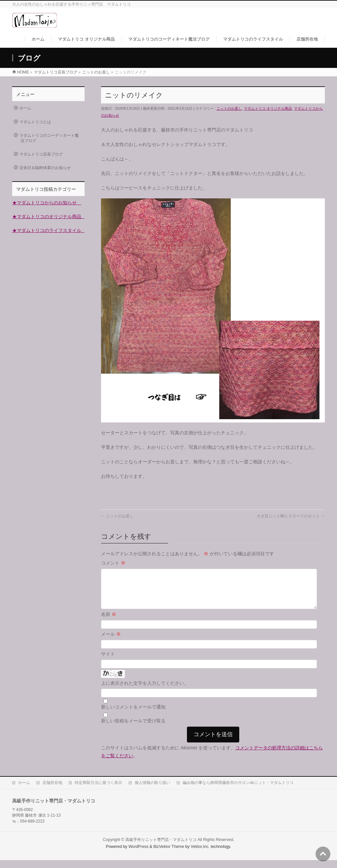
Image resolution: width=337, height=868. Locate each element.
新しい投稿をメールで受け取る (133, 729)
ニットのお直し (229, 108)
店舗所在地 (52, 791)
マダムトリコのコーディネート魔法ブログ (49, 138)
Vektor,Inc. (200, 854)
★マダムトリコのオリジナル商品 (49, 217)
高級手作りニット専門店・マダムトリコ (161, 848)
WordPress (138, 854)
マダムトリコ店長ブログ (41, 154)
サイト (108, 662)
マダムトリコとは (35, 122)
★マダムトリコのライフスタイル (49, 230)
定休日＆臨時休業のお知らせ (45, 168)
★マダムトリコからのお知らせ (47, 203)
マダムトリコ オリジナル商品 (268, 108)
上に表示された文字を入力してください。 (145, 691)
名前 (109, 622)
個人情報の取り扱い (152, 791)
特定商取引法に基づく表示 (98, 791)
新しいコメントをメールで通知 (133, 715)
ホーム (25, 108)
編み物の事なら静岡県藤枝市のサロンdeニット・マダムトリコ (238, 791)
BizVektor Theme (169, 854)
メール (111, 642)
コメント (113, 563)
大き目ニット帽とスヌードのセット (291, 516)
